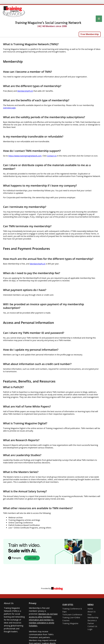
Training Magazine (70, 623)
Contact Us (92, 626)
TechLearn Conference (72, 615)
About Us (9, 603)
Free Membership (90, 34)
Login (90, 629)
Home (90, 609)
